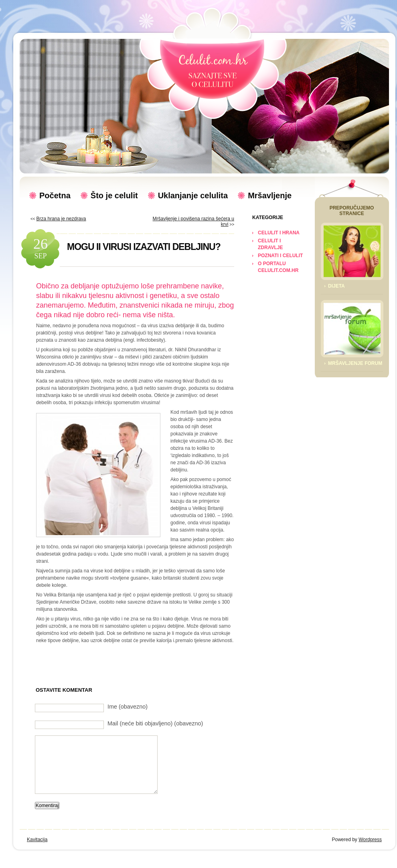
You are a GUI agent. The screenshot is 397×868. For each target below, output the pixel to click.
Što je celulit (114, 195)
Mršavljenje (270, 195)
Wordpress (370, 840)
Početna (55, 195)
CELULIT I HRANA (279, 233)
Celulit (213, 70)
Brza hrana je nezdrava (61, 219)
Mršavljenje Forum (355, 363)
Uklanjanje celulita (193, 195)
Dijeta (336, 286)
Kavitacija (37, 840)
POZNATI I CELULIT (280, 256)
